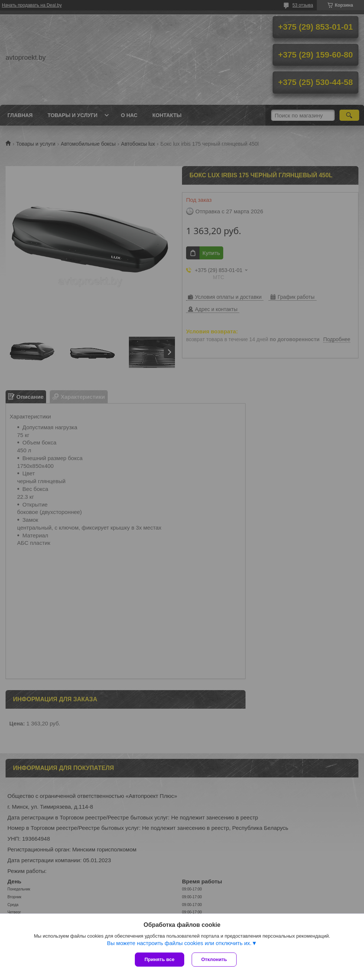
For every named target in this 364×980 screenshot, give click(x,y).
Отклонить (214, 959)
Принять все (160, 959)
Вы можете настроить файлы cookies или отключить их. (179, 943)
